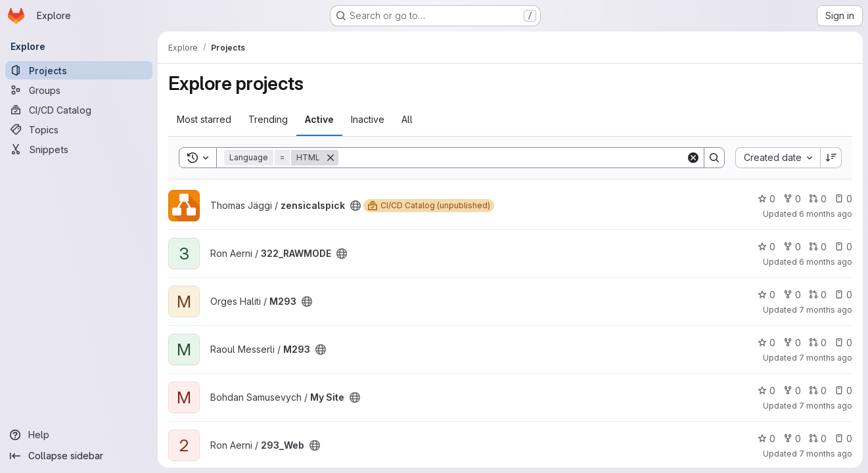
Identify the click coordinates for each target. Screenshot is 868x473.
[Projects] (79, 70)
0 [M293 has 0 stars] (766, 295)
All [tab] (407, 119)
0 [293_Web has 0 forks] (792, 439)
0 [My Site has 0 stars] (766, 391)
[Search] (512, 158)
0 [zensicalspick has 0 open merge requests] (818, 199)
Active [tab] (319, 119)
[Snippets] (79, 149)
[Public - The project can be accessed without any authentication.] (355, 206)
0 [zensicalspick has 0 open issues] (843, 199)
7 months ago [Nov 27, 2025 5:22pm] (826, 358)
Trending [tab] (268, 119)
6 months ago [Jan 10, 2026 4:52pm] (826, 262)
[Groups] (79, 90)
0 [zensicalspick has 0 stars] (766, 199)
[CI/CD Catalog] (79, 110)
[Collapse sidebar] (79, 456)
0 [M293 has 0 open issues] (843, 295)
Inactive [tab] (368, 119)
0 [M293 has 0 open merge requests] (818, 295)
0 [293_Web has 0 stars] (766, 439)
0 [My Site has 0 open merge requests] (818, 391)
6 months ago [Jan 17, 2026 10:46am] (826, 214)
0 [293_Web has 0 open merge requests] (818, 439)
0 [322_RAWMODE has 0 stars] (766, 247)
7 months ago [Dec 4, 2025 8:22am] (826, 310)
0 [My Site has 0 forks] (792, 391)
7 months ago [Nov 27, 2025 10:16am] (826, 454)
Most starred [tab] (204, 119)
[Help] (79, 435)
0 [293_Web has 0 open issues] (843, 439)
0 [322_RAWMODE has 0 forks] (792, 247)
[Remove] (331, 158)
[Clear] (693, 158)
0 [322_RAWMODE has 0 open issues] (843, 247)
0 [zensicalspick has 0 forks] (792, 199)
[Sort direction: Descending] (831, 158)
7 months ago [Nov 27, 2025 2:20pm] (826, 406)
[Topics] (79, 129)
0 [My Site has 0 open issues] (843, 391)
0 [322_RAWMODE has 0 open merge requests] (818, 247)
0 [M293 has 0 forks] (792, 295)
